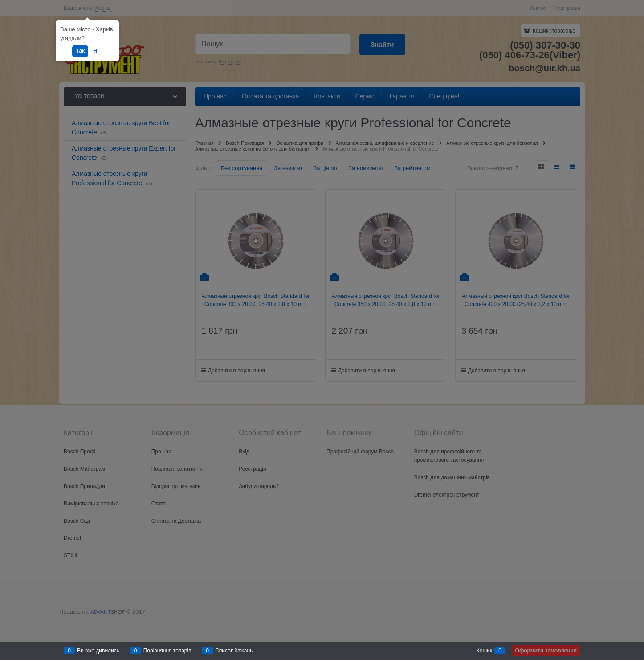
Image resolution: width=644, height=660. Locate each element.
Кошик (484, 651)
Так (80, 51)
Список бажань (234, 651)
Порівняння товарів (167, 651)
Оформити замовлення (546, 651)
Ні (96, 51)
